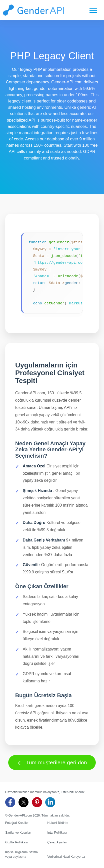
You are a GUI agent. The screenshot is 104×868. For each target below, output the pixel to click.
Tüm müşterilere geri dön (52, 763)
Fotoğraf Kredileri (17, 823)
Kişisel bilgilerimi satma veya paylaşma (21, 855)
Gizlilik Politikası (16, 842)
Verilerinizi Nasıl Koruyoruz (66, 857)
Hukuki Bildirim (58, 823)
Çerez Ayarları (57, 842)
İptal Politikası (57, 833)
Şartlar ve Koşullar (18, 833)
